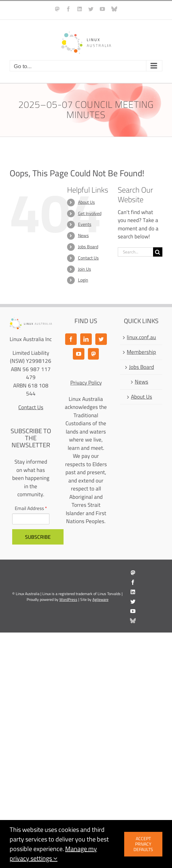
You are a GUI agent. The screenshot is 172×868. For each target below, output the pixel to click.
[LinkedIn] (86, 339)
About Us (86, 202)
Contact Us (88, 258)
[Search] (158, 252)
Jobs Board (88, 247)
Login (83, 280)
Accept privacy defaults (143, 844)
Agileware (100, 599)
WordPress (68, 599)
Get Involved (90, 213)
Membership (141, 352)
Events (85, 224)
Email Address (31, 509)
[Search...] (135, 252)
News (83, 235)
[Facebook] (71, 339)
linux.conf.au (141, 338)
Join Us (85, 269)
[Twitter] (101, 339)
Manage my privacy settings (53, 853)
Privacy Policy (86, 383)
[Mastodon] (93, 354)
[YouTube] (79, 354)
